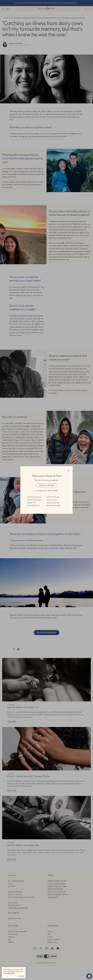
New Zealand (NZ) (53, 503)
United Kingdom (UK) (34, 497)
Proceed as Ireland (46, 485)
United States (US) (53, 497)
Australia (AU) (52, 500)
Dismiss (21, 976)
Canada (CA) (31, 503)
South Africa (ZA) (33, 506)
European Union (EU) (34, 500)
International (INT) (53, 506)
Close (68, 471)
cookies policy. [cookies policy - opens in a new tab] (11, 973)
